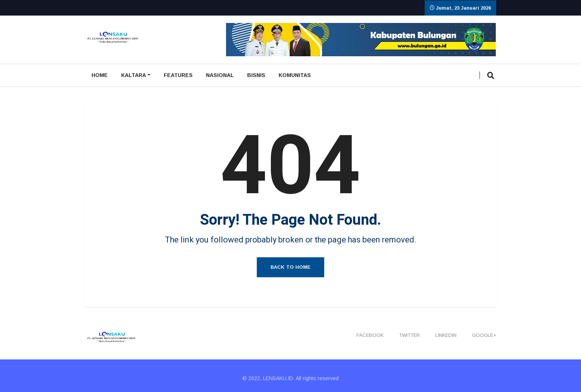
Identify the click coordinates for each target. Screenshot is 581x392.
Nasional (220, 75)
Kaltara (134, 75)
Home (100, 75)
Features (178, 75)
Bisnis (256, 75)
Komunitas (295, 75)
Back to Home (290, 267)
